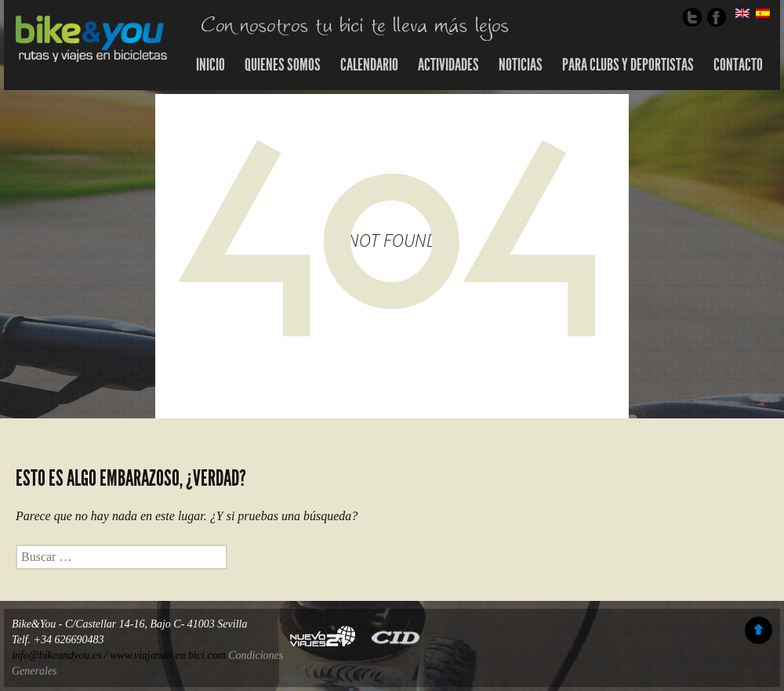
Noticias (521, 65)
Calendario (369, 65)
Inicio (211, 65)
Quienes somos (283, 65)
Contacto (738, 65)
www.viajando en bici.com (168, 655)
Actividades (448, 65)
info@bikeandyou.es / (61, 655)
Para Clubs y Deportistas (628, 65)
